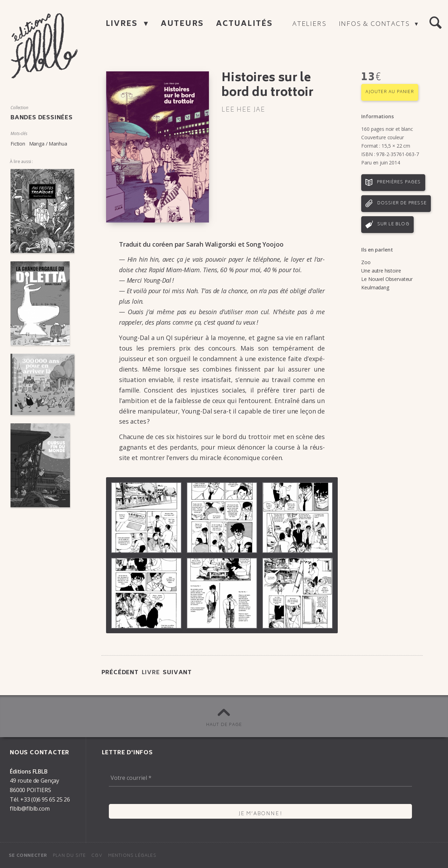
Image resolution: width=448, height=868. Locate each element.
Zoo (366, 262)
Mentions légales (132, 856)
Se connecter (28, 856)
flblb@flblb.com (30, 809)
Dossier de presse (402, 203)
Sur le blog (393, 224)
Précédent (120, 673)
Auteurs (182, 24)
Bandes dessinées (42, 118)
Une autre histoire (381, 271)
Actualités (244, 24)
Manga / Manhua (48, 144)
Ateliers (309, 24)
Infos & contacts (375, 24)
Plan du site (69, 856)
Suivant (177, 673)
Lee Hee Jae (243, 110)
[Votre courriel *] (260, 778)
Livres (123, 24)
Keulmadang (375, 287)
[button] (435, 23)
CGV (97, 856)
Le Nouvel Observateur (387, 279)
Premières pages (399, 182)
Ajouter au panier (390, 92)
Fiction (18, 144)
